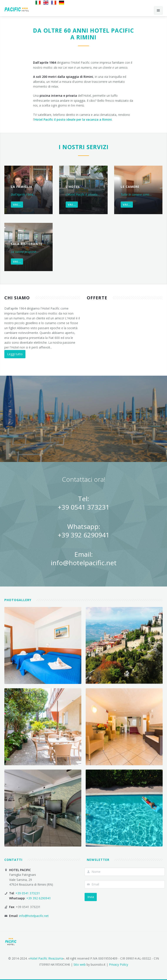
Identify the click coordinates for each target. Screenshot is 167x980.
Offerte (97, 298)
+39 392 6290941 (83, 535)
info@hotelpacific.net (84, 563)
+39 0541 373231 (83, 507)
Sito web (80, 964)
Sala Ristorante (27, 244)
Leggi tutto (15, 354)
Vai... (17, 205)
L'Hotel (73, 187)
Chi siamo (17, 298)
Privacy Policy (119, 964)
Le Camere (130, 187)
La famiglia (22, 187)
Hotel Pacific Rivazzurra (46, 958)
